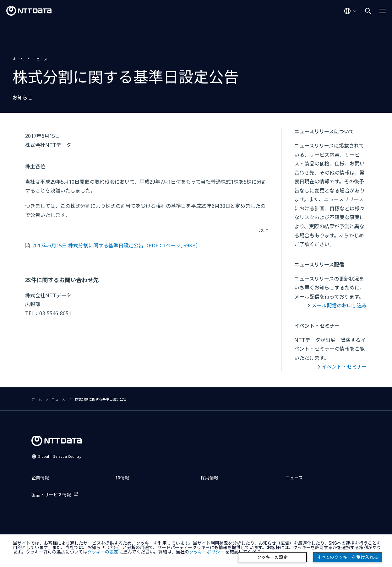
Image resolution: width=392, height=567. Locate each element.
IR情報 (122, 478)
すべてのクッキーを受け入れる (348, 557)
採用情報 (210, 478)
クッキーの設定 (272, 557)
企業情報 (40, 478)
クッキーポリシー (207, 552)
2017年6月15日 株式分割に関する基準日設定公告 (116, 246)
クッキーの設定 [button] (103, 552)
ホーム (18, 59)
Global (60, 456)
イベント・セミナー (344, 367)
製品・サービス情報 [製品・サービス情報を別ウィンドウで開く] (51, 495)
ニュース (40, 59)
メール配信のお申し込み (339, 305)
